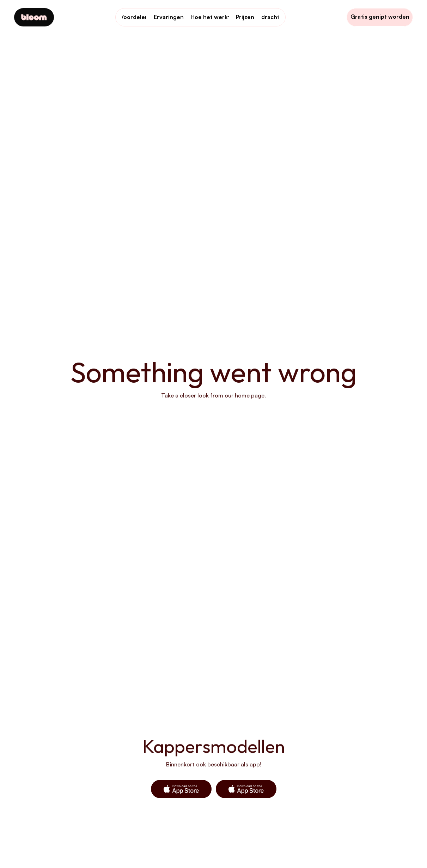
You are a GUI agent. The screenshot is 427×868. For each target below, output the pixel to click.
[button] (181, 789)
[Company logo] (34, 17)
